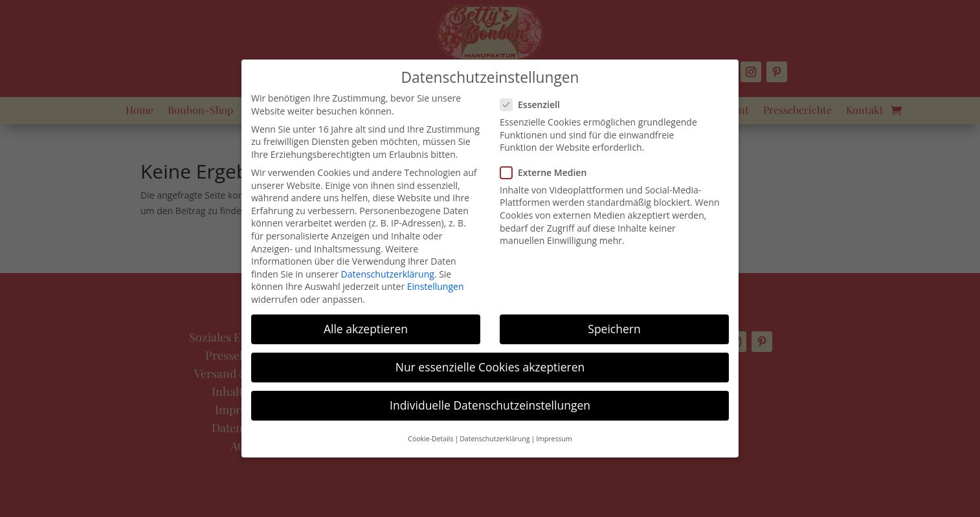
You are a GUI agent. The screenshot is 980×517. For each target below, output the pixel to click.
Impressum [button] (554, 439)
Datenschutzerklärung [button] (495, 439)
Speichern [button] (614, 329)
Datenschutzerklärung (388, 274)
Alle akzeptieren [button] (366, 329)
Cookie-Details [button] (430, 439)
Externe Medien (549, 172)
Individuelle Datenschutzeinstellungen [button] (490, 405)
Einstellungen (436, 286)
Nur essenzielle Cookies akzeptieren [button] (490, 367)
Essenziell (535, 104)
